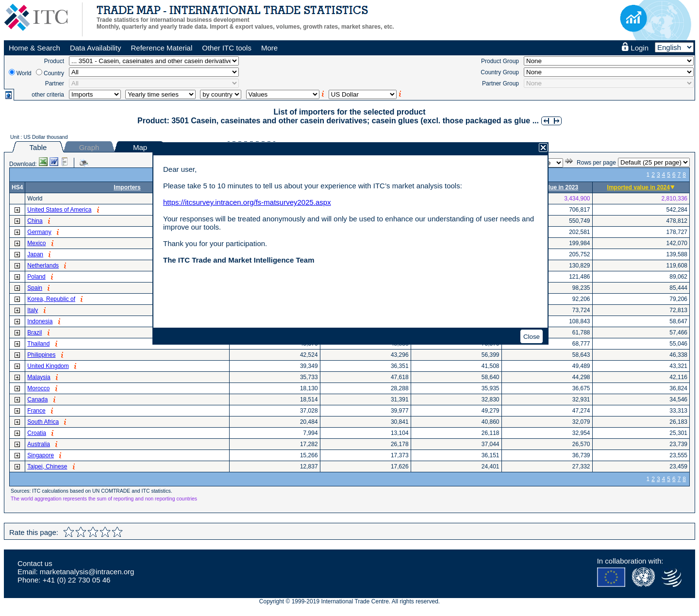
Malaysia (39, 377)
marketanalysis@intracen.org (87, 572)
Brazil (34, 333)
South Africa (43, 422)
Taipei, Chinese (47, 466)
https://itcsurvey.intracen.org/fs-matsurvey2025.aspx (247, 202)
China (35, 221)
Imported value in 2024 (639, 187)
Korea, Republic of (51, 299)
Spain (35, 288)
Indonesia (40, 321)
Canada (37, 400)
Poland (36, 277)
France (36, 411)
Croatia (37, 433)
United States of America (59, 210)
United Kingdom (48, 366)
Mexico (36, 243)
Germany (39, 232)
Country (54, 73)
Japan (35, 254)
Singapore (41, 455)
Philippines (41, 355)
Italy (33, 310)
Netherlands (43, 266)
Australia (39, 444)
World (24, 73)
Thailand (38, 344)
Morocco (38, 388)
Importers (127, 187)
